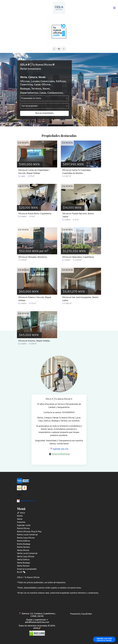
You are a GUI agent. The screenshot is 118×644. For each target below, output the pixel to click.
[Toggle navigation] (114, 8)
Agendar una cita (60, 449)
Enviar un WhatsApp (61, 454)
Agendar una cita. (28, 501)
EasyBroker (87, 614)
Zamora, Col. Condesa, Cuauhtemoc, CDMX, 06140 (39, 615)
